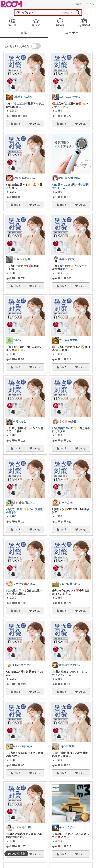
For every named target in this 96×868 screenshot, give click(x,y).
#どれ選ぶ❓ (14, 591)
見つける (36, 22)
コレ (17, 124)
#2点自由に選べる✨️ (64, 428)
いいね (36, 124)
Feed (12, 22)
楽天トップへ (85, 4)
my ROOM (84, 22)
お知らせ (60, 22)
